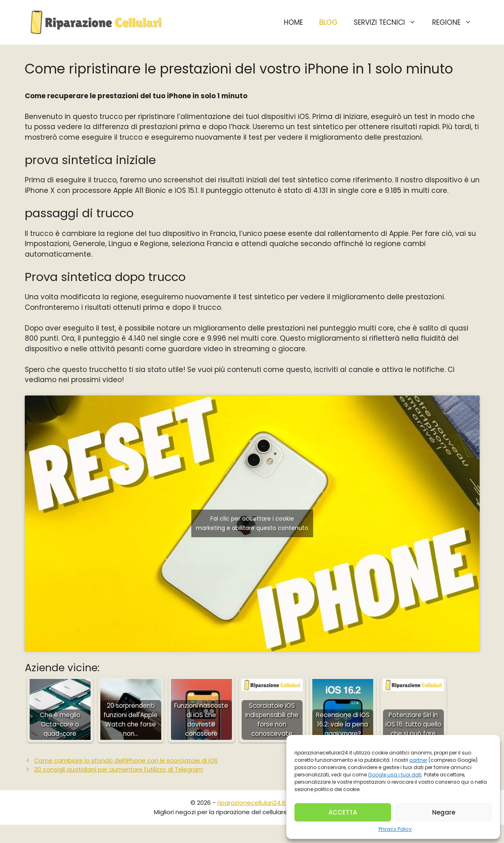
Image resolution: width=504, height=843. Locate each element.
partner (418, 760)
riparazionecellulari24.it (252, 803)
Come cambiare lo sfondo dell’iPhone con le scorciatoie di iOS (126, 761)
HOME (293, 22)
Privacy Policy (395, 829)
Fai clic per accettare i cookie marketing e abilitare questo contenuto (252, 523)
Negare (444, 812)
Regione (456, 22)
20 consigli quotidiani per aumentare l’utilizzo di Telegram (119, 770)
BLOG (328, 22)
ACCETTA (343, 812)
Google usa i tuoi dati (395, 775)
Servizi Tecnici (389, 22)
